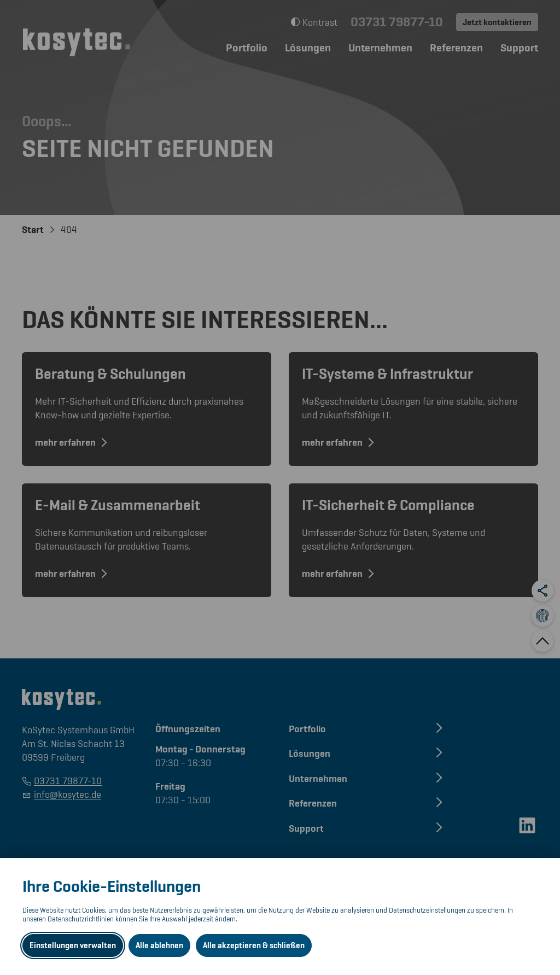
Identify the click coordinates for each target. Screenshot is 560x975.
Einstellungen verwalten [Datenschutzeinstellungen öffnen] (73, 945)
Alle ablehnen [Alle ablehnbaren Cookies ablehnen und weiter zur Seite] (159, 945)
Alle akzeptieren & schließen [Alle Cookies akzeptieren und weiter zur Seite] (254, 945)
